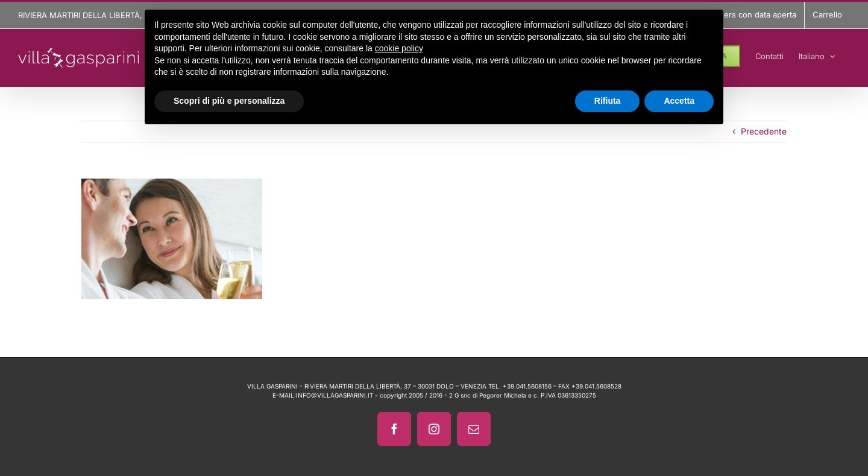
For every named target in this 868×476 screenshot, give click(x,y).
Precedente (764, 131)
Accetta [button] (679, 101)
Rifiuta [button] (608, 101)
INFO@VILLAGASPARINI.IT (335, 395)
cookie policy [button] (399, 48)
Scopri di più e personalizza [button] (229, 101)
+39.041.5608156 (527, 386)
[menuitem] (817, 54)
